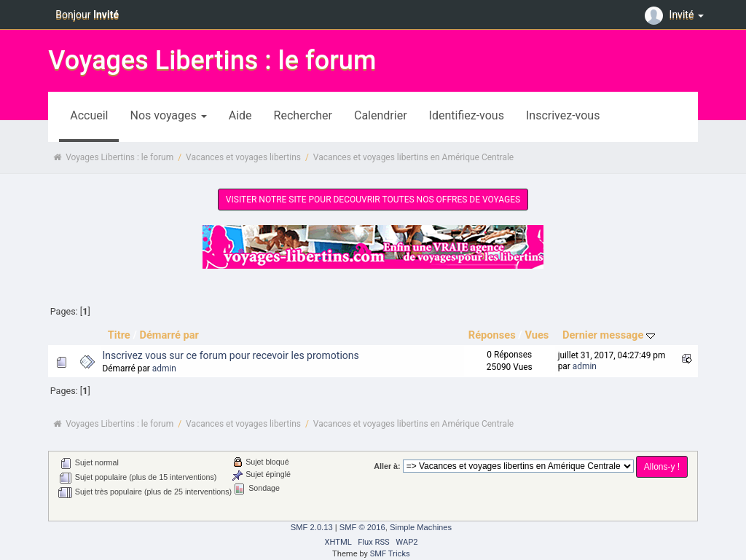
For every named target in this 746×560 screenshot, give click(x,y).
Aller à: (387, 466)
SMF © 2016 (362, 527)
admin (164, 368)
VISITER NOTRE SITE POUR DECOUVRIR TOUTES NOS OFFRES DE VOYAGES (373, 200)
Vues (537, 335)
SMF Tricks (390, 554)
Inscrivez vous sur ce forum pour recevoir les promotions (231, 355)
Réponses (492, 335)
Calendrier (381, 115)
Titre (119, 335)
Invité (676, 15)
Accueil (89, 115)
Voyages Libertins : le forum (212, 60)
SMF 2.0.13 (312, 527)
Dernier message (609, 335)
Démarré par (169, 335)
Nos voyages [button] (168, 115)
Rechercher (303, 115)
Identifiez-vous (467, 115)
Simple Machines (421, 527)
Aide (240, 115)
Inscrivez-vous (563, 115)
